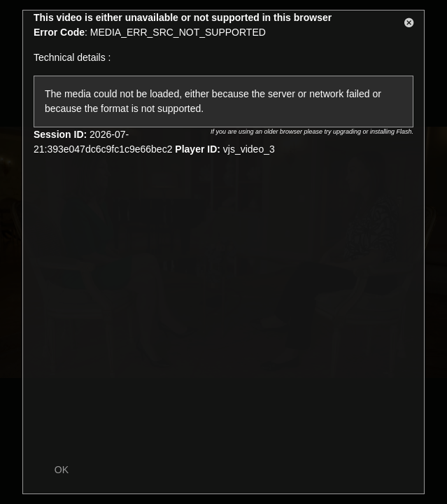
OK (62, 470)
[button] (409, 25)
